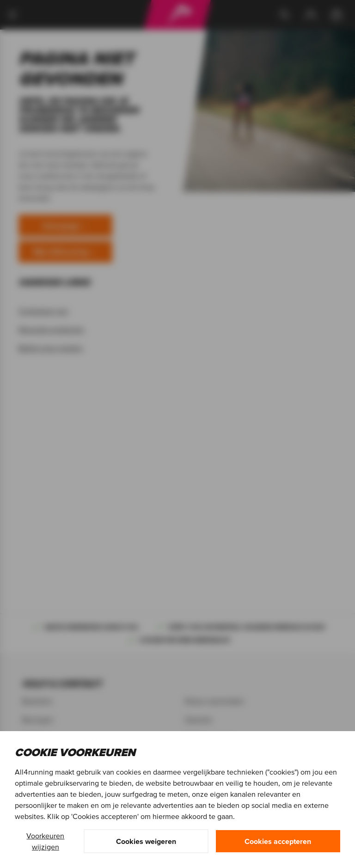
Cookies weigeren (146, 841)
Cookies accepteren (278, 841)
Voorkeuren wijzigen (45, 841)
